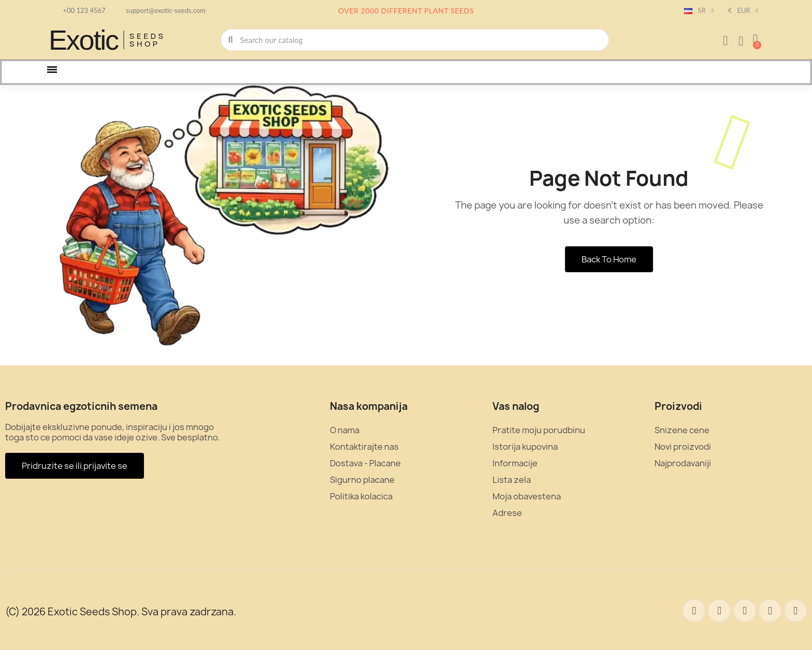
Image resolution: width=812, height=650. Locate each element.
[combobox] (415, 40)
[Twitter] (719, 611)
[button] (756, 40)
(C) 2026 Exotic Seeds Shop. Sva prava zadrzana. (121, 612)
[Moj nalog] (726, 41)
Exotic (83, 40)
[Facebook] (694, 611)
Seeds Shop (148, 40)
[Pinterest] (745, 611)
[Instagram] (770, 611)
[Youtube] (795, 611)
